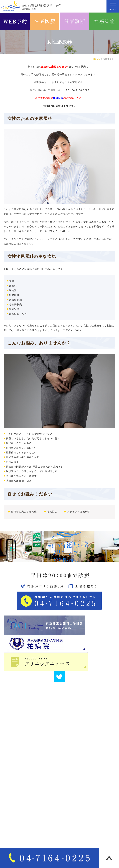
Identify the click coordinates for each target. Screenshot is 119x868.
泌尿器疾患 (68, 814)
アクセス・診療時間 (79, 512)
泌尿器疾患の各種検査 (24, 512)
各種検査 (67, 824)
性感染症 (52, 512)
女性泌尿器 (12, 814)
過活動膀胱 (16, 300)
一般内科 (11, 819)
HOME (10, 776)
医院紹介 (67, 776)
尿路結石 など (18, 314)
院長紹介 (67, 782)
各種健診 (11, 830)
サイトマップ (69, 787)
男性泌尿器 (68, 808)
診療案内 (11, 808)
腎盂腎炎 (14, 309)
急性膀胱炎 (16, 304)
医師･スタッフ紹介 (17, 787)
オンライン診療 (71, 819)
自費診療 (11, 824)
